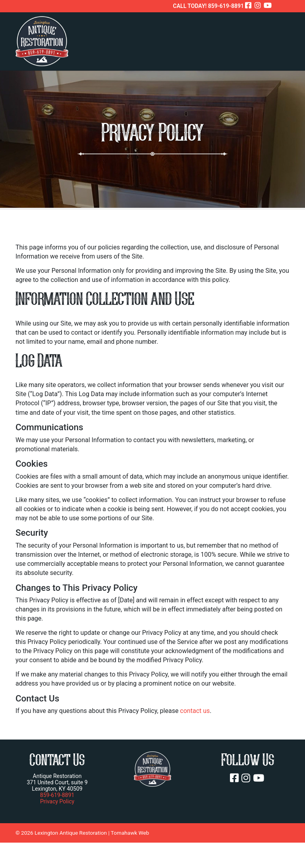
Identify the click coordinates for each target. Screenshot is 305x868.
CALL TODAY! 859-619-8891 (208, 6)
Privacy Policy (57, 801)
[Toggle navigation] (281, 40)
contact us (195, 711)
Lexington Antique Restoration (71, 833)
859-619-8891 (57, 795)
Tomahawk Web (130, 833)
